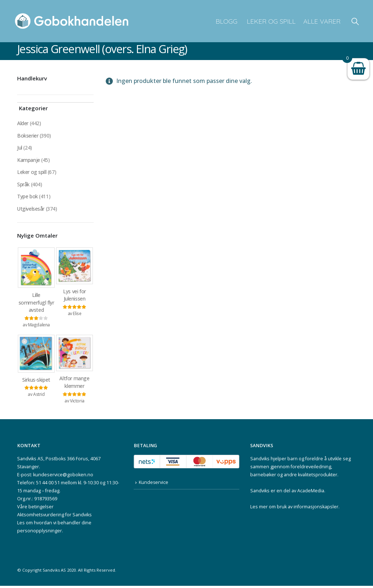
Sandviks (260, 461)
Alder (23, 123)
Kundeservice (154, 485)
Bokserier (28, 136)
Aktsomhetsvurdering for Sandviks (54, 517)
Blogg (227, 21)
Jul (20, 148)
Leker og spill (270, 21)
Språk (23, 185)
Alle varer (322, 21)
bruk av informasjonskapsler (308, 509)
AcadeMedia (311, 493)
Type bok (28, 197)
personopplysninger (40, 533)
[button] (355, 21)
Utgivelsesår (31, 210)
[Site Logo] (72, 21)
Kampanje (29, 160)
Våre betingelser (35, 509)
